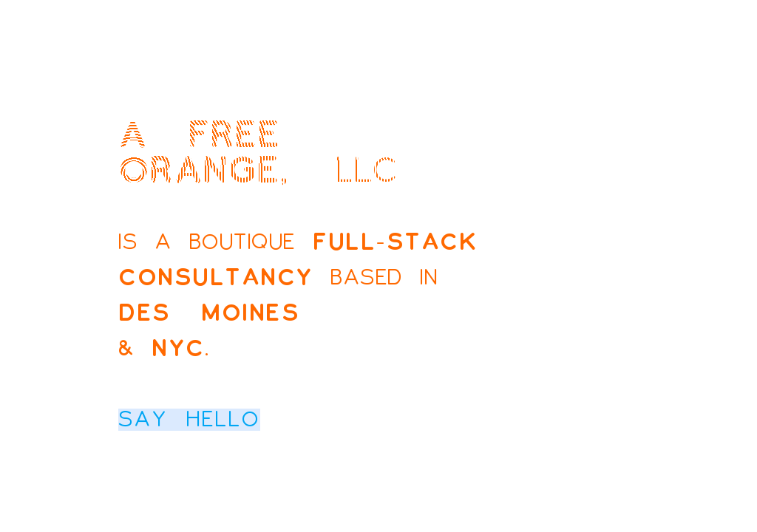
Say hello (189, 420)
